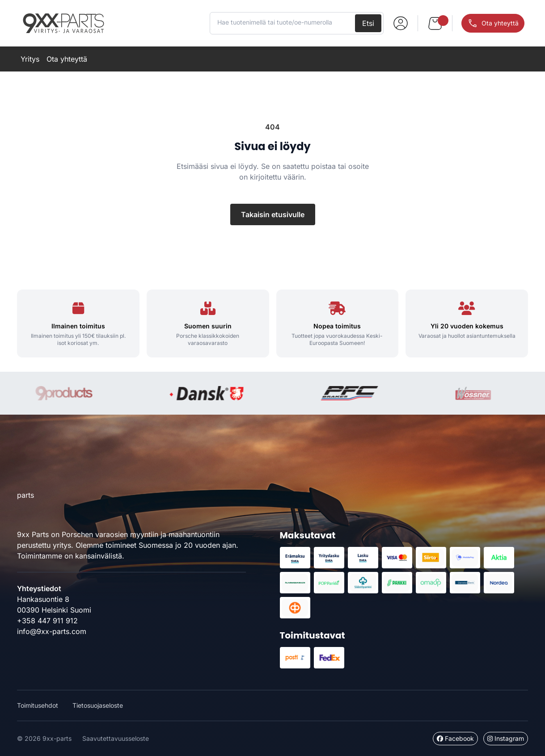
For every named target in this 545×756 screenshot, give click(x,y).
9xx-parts (63, 23)
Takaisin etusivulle (273, 214)
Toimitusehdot (38, 705)
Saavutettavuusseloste (116, 738)
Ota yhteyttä (67, 59)
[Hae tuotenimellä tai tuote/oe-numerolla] (283, 22)
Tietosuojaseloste (98, 705)
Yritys (30, 59)
